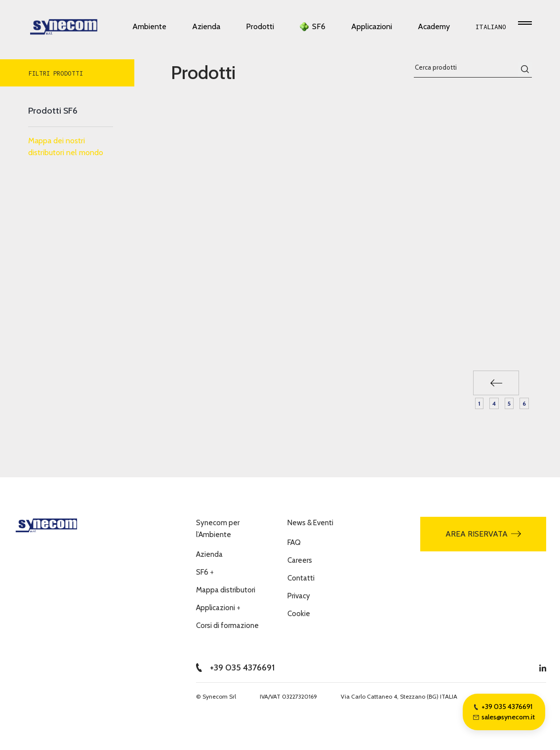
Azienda (206, 29)
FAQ (294, 542)
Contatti (301, 578)
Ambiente (149, 29)
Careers (300, 560)
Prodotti (260, 29)
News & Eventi (310, 523)
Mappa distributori (226, 590)
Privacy (299, 596)
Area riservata (483, 534)
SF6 (319, 29)
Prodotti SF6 (53, 111)
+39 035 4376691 (235, 667)
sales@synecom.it (504, 717)
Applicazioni (372, 29)
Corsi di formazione (227, 625)
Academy (434, 29)
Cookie (299, 614)
